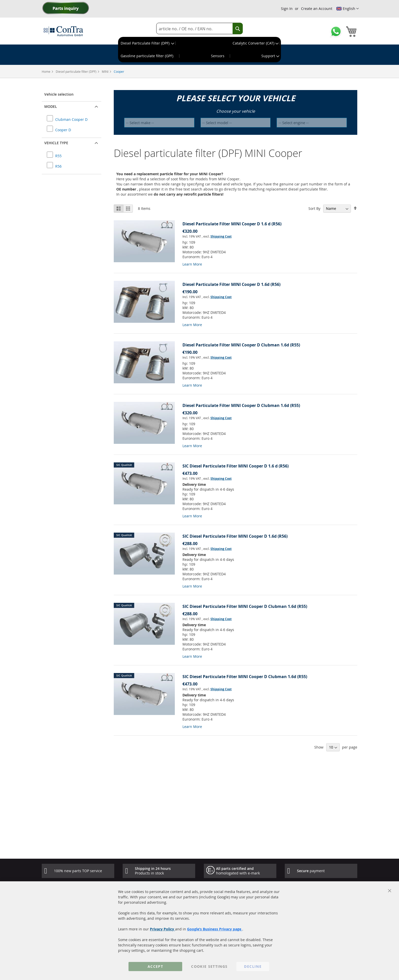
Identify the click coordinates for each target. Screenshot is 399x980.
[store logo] (63, 31)
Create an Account (317, 9)
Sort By (314, 208)
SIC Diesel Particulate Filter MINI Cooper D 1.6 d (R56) (236, 466)
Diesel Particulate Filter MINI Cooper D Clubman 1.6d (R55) (241, 345)
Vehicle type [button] (56, 143)
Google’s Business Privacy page (215, 929)
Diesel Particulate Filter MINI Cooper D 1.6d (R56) (231, 284)
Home (46, 71)
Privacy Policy (162, 929)
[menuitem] (147, 43)
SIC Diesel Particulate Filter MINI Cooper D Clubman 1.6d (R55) (245, 606)
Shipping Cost (221, 236)
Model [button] (51, 106)
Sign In (287, 9)
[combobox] (199, 29)
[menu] (199, 50)
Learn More (192, 264)
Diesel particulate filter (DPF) (76, 71)
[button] (347, 9)
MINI (105, 71)
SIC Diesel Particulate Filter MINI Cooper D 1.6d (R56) (235, 536)
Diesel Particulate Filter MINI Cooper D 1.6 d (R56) (232, 224)
